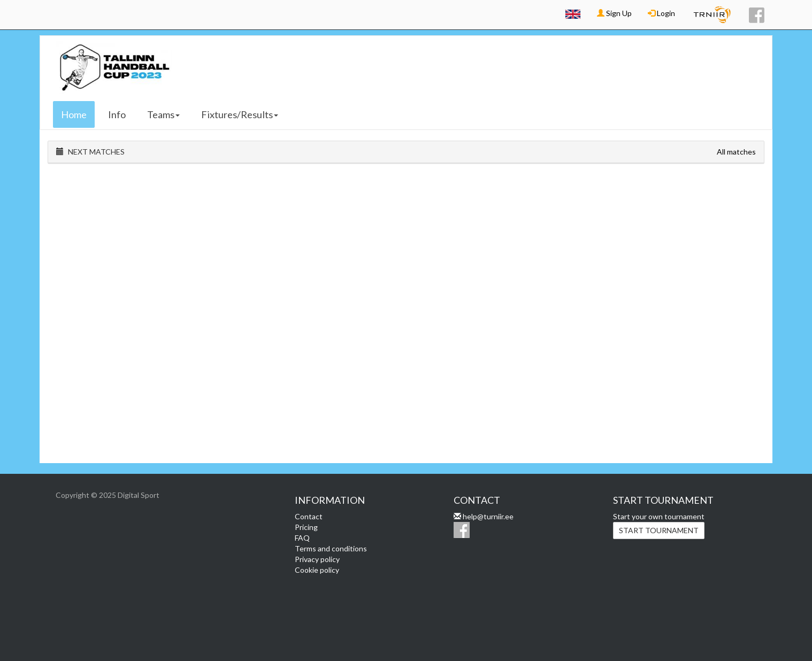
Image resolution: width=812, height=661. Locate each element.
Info (117, 114)
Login (661, 13)
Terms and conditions (331, 548)
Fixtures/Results (240, 114)
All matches (736, 152)
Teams (163, 114)
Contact (309, 516)
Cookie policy (317, 570)
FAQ (302, 538)
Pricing (306, 527)
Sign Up (614, 13)
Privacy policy (317, 559)
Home (74, 114)
